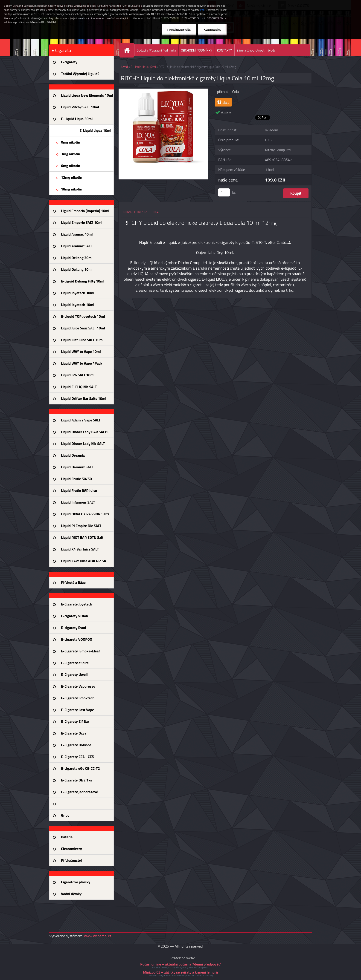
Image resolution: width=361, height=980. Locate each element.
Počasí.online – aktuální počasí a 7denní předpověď (180, 964)
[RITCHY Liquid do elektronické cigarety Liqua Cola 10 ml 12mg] (163, 90)
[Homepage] (129, 50)
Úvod (125, 67)
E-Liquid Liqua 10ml (143, 67)
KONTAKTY (224, 50)
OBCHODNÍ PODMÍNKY (197, 50)
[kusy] (224, 192)
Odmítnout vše (179, 30)
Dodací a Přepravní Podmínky (156, 50)
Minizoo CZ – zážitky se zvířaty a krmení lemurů (180, 972)
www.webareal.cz (98, 936)
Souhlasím (212, 30)
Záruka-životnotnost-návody (256, 50)
